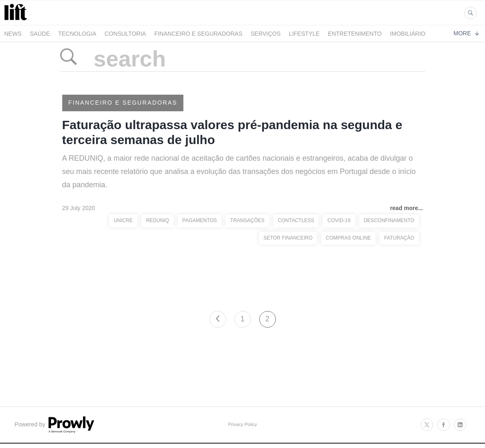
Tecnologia (77, 34)
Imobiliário (408, 34)
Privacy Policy (243, 424)
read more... (406, 208)
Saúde (40, 34)
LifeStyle (304, 34)
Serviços (266, 34)
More (466, 33)
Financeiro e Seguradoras (198, 34)
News (13, 34)
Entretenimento (355, 34)
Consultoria (125, 34)
